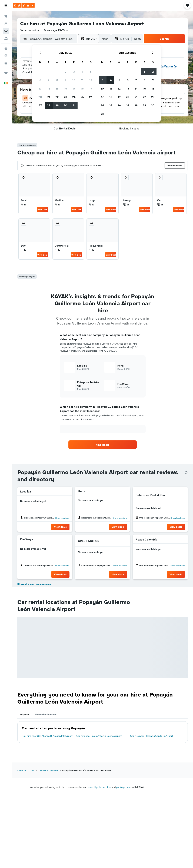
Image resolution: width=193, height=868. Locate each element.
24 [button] (74, 97)
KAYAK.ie (22, 770)
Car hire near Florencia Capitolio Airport (152, 736)
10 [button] (74, 80)
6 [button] (40, 80)
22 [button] (57, 97)
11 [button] (82, 80)
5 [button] (91, 72)
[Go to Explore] (6, 48)
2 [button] (66, 72)
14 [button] (49, 88)
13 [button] (40, 88)
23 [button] (65, 97)
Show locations (62, 518)
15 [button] (57, 88)
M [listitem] (24, 205)
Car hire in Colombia (48, 770)
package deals (124, 787)
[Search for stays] (6, 24)
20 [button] (40, 97)
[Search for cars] (6, 31)
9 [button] (66, 80)
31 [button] (74, 105)
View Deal (42, 209)
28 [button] (49, 105)
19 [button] (91, 88)
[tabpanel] (103, 732)
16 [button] (66, 88)
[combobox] (30, 30)
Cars (32, 770)
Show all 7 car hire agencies (34, 584)
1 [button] (57, 72)
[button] (6, 5)
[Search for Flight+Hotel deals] (6, 38)
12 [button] (91, 80)
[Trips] (6, 73)
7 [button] (49, 80)
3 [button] (74, 72)
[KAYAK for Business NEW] (6, 63)
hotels (90, 787)
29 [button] (57, 105)
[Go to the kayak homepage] (24, 5)
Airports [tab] (25, 714)
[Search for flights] (6, 16)
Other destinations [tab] (46, 714)
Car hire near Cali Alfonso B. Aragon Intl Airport (48, 736)
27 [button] (40, 105)
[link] (102, 445)
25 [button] (82, 97)
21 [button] (49, 97)
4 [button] (82, 72)
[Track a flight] (6, 56)
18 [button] (82, 88)
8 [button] (57, 80)
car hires (107, 787)
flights (98, 787)
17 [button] (74, 88)
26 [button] (91, 97)
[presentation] (186, 473)
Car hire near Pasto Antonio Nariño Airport (99, 736)
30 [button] (65, 105)
